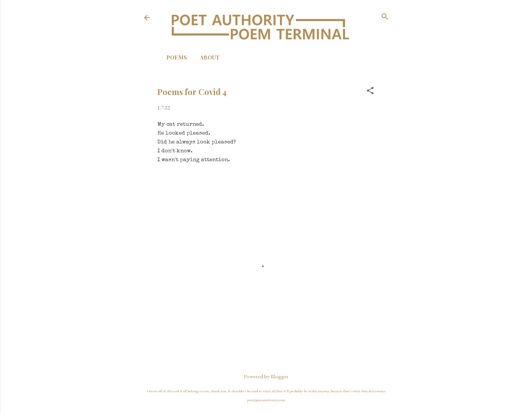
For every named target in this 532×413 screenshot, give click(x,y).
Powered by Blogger (266, 376)
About (210, 57)
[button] (370, 91)
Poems (177, 57)
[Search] (385, 17)
